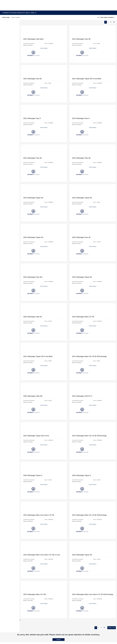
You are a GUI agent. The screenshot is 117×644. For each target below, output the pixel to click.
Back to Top (112, 628)
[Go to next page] (111, 22)
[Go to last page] (114, 22)
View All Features (44, 48)
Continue (58, 640)
